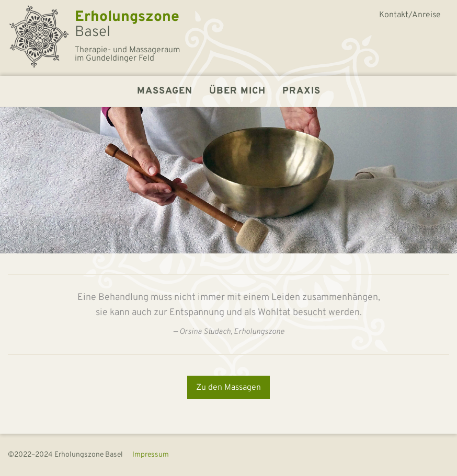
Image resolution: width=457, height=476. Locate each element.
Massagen (165, 91)
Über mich (237, 91)
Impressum (151, 455)
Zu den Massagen (229, 388)
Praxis (301, 91)
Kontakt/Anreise (410, 15)
